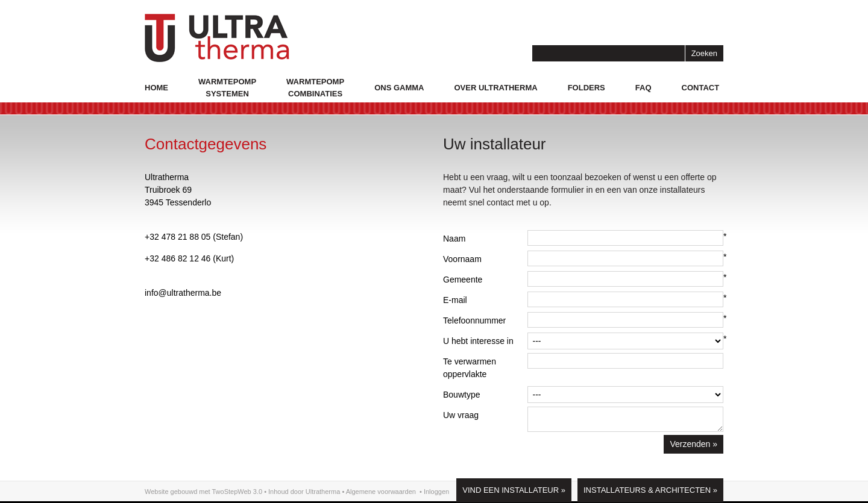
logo (217, 38)
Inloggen (436, 492)
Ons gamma (399, 88)
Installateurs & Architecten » (650, 490)
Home (156, 88)
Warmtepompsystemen (227, 88)
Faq (643, 88)
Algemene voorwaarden (381, 492)
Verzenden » (693, 444)
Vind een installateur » (514, 490)
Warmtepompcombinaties (315, 88)
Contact (701, 88)
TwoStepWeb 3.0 (237, 492)
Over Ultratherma (495, 88)
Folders (587, 88)
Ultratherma (323, 492)
